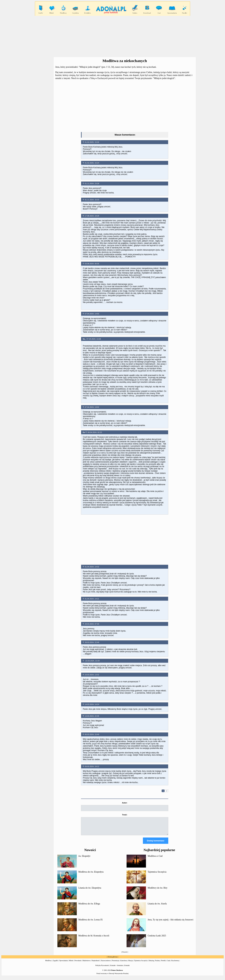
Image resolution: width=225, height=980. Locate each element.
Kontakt (127, 968)
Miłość (71, 963)
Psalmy (158, 963)
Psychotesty (175, 963)
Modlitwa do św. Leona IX (91, 923)
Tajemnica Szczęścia (157, 875)
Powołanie (78, 963)
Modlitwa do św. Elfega (89, 907)
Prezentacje (116, 963)
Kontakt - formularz (117, 968)
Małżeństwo (86, 963)
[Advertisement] (112, 37)
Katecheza (124, 963)
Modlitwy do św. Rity (157, 891)
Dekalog (151, 963)
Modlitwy (48, 963)
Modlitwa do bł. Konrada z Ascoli (94, 939)
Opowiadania (63, 963)
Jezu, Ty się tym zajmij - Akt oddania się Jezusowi (170, 923)
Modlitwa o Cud (155, 859)
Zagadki (55, 963)
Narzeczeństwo (106, 963)
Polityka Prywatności (102, 968)
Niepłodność (96, 963)
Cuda (169, 963)
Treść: (125, 815)
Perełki (163, 963)
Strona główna (112, 960)
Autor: (125, 803)
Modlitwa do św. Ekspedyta (91, 875)
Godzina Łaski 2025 (157, 939)
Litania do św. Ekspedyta (90, 891)
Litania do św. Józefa (157, 907)
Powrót (125, 955)
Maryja (131, 963)
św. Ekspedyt (84, 859)
